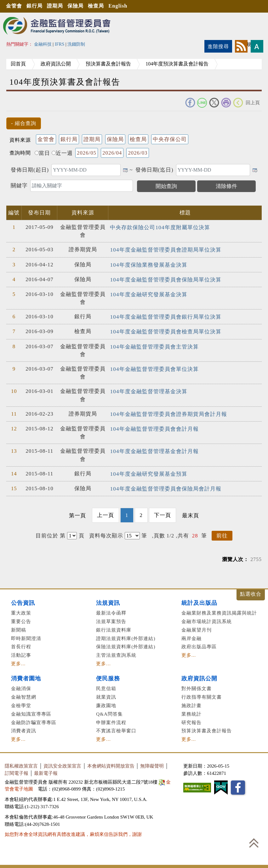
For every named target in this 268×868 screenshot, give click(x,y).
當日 (42, 153)
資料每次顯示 (106, 533)
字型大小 (257, 46)
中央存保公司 (170, 139)
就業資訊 (106, 694)
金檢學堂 (21, 703)
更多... (18, 661)
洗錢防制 (76, 44)
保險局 (82, 6)
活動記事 (21, 652)
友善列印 (226, 103)
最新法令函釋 (111, 610)
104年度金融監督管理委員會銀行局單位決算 (165, 316)
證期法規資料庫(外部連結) (126, 636)
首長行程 (21, 644)
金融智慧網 (24, 694)
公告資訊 (23, 600)
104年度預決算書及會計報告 (190, 64)
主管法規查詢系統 (116, 652)
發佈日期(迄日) (154, 170)
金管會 (15, 6)
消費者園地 (26, 676)
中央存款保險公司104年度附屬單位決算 (160, 227)
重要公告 (21, 619)
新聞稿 (19, 627)
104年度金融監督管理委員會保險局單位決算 (165, 279)
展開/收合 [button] (251, 592)
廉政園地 (106, 703)
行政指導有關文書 (202, 694)
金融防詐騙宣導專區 (34, 720)
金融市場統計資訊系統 (207, 619)
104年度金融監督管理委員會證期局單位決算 (165, 250)
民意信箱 (106, 686)
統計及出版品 (199, 600)
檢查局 (105, 6)
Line (202, 103)
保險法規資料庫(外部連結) (126, 644)
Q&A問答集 (109, 711)
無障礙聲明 (152, 763)
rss (241, 46)
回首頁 (20, 64)
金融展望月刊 (197, 627)
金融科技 (43, 44)
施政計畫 (191, 703)
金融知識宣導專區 (31, 711)
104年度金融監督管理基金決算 (148, 390)
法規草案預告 (111, 619)
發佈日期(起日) (30, 170)
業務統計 (191, 711)
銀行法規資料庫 (114, 627)
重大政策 (21, 610)
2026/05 (87, 153)
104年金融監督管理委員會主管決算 (154, 345)
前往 (222, 533)
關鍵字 (19, 186)
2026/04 (112, 153)
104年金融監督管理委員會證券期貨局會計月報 (168, 412)
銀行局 (37, 6)
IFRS (60, 44)
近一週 (62, 153)
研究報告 (191, 720)
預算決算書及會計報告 (207, 728)
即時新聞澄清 (26, 636)
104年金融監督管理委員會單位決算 (154, 367)
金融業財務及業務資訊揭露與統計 (219, 610)
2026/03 (138, 153)
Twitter (214, 103)
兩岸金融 (191, 636)
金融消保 (21, 686)
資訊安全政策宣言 (62, 763)
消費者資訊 (24, 728)
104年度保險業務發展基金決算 (148, 264)
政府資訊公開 (61, 64)
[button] (24, 123)
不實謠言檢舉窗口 (116, 728)
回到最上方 (254, 843)
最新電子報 (46, 771)
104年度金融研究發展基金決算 (148, 293)
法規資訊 (108, 600)
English (128, 6)
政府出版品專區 (199, 644)
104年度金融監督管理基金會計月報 (154, 449)
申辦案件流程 (111, 720)
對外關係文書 (197, 686)
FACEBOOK (190, 103)
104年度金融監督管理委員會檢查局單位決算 (165, 330)
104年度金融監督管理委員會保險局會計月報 (165, 486)
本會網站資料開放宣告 (111, 763)
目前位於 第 (51, 533)
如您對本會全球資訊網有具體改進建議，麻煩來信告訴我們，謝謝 (73, 832)
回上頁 (253, 102)
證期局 (60, 6)
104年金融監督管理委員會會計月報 (154, 427)
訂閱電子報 (17, 771)
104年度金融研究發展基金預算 (148, 472)
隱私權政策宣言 (21, 763)
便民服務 (108, 676)
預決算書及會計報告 (117, 64)
